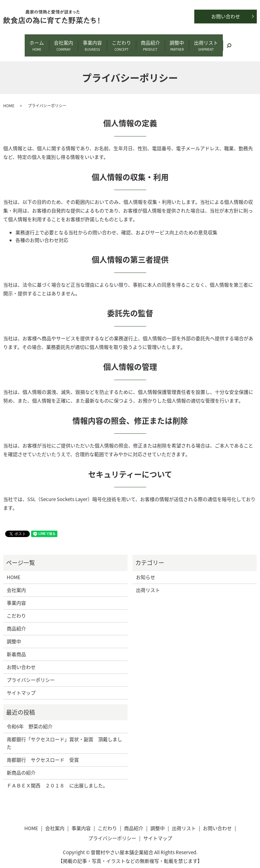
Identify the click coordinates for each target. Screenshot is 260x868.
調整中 (183, 42)
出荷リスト (214, 42)
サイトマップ (21, 685)
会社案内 (58, 42)
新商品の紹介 (21, 766)
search (242, 41)
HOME (9, 99)
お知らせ (146, 570)
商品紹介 (153, 42)
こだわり (122, 42)
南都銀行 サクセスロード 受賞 (43, 753)
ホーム (29, 42)
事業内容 (90, 42)
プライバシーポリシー (31, 673)
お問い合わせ (226, 16)
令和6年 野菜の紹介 (30, 719)
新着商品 (16, 647)
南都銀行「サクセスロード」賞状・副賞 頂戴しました (64, 736)
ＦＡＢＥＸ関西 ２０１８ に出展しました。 (57, 778)
